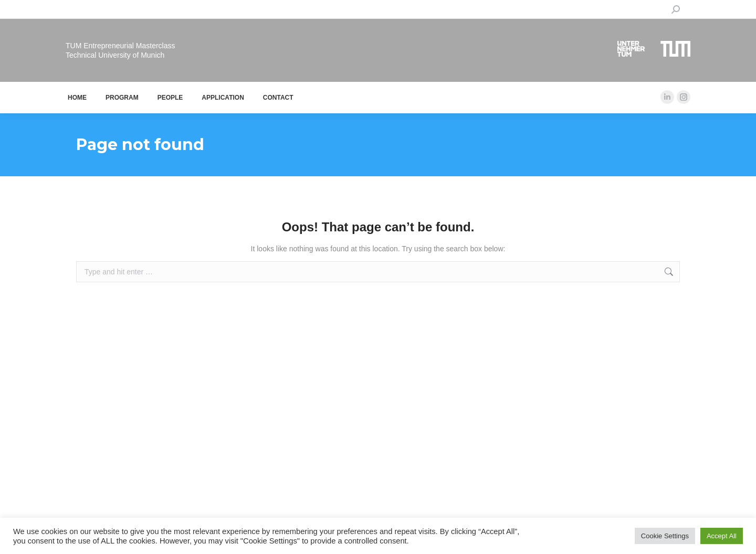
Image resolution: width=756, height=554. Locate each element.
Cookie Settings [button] (665, 536)
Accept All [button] (722, 536)
